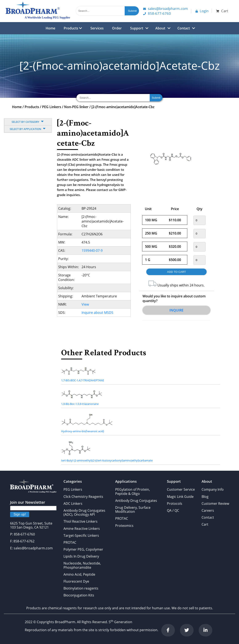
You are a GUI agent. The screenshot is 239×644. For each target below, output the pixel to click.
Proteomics (124, 526)
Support (137, 28)
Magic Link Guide (180, 497)
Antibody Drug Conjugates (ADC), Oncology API (84, 512)
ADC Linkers (73, 504)
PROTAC (70, 542)
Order (117, 28)
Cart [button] (222, 11)
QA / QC (173, 510)
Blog (205, 497)
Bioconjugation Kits (79, 595)
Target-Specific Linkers (81, 535)
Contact (184, 28)
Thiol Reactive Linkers (81, 521)
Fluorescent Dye (76, 581)
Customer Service (181, 489)
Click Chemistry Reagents (83, 497)
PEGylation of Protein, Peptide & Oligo (133, 491)
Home (50, 28)
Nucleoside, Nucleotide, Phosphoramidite (82, 565)
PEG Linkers (52, 107)
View (85, 304)
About (160, 28)
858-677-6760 (157, 13)
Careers (208, 510)
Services (97, 28)
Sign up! (20, 514)
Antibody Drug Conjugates (136, 501)
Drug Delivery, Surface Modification (133, 510)
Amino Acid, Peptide (79, 574)
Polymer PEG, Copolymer (83, 549)
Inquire (176, 310)
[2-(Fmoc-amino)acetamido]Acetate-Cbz (123, 107)
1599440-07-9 (92, 250)
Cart (205, 524)
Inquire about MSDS (97, 313)
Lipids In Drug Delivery (81, 556)
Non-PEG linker (76, 107)
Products (73, 28)
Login (202, 11)
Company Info (213, 489)
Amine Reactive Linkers (82, 529)
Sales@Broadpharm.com (166, 9)
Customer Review (215, 504)
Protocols (175, 504)
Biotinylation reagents (81, 588)
